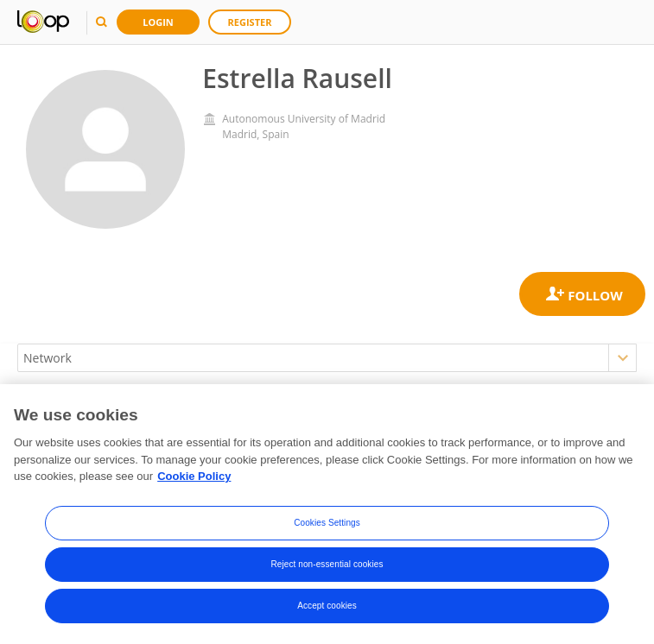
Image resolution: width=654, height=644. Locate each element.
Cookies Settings (327, 523)
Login (158, 22)
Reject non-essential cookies (327, 564)
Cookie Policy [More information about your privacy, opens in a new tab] (194, 476)
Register (250, 22)
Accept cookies (327, 606)
